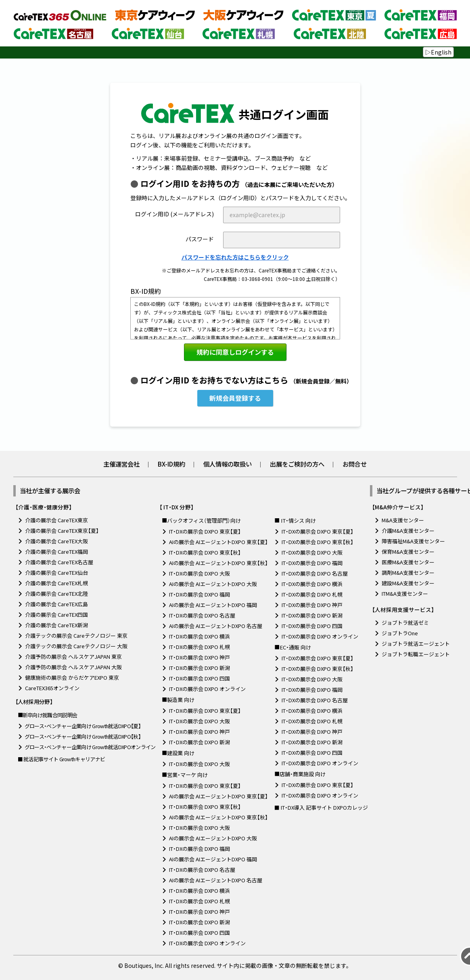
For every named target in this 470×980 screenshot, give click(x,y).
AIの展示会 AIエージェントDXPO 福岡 (213, 605)
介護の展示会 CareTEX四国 (56, 615)
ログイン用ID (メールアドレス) (174, 214)
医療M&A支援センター (408, 562)
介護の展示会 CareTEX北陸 (56, 594)
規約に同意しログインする (235, 352)
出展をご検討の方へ (297, 464)
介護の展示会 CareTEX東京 (56, 520)
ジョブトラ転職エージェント (416, 654)
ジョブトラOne (400, 633)
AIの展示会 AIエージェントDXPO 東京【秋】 (218, 563)
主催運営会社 (121, 464)
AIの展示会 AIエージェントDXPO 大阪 (213, 584)
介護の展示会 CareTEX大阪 (56, 541)
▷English (438, 52)
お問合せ (355, 464)
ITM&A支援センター (405, 594)
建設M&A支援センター (408, 583)
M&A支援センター (403, 520)
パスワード (200, 239)
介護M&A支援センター (408, 531)
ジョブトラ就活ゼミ (405, 623)
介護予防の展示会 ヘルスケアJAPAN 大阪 (73, 667)
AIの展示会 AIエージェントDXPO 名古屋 (216, 626)
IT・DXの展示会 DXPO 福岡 (199, 594)
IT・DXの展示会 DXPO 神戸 (199, 657)
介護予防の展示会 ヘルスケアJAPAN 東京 (73, 656)
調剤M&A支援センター (408, 573)
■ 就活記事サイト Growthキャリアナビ (62, 759)
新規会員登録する (235, 398)
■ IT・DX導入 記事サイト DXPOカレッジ (321, 807)
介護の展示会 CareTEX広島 (56, 604)
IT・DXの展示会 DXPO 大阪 (199, 573)
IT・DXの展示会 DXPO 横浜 (199, 636)
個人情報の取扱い (228, 464)
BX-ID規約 (171, 464)
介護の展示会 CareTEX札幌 (56, 583)
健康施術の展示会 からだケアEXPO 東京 (72, 677)
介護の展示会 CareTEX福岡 (56, 552)
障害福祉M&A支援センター (413, 541)
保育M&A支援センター (408, 552)
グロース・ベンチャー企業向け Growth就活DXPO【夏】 (83, 726)
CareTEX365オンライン (52, 688)
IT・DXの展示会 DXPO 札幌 (199, 647)
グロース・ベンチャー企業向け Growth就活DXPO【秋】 (83, 736)
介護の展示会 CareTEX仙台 (56, 573)
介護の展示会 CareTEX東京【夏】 (62, 531)
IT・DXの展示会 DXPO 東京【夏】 (205, 531)
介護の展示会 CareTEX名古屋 (59, 562)
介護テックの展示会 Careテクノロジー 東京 (76, 636)
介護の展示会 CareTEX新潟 (56, 625)
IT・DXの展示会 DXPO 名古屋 (202, 615)
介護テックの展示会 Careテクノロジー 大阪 (76, 646)
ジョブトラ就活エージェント (416, 644)
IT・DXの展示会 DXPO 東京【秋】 (205, 552)
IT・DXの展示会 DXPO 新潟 (199, 668)
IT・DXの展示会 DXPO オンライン (207, 689)
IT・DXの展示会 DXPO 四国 (199, 678)
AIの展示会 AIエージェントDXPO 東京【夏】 (218, 542)
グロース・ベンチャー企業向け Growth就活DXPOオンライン (90, 747)
